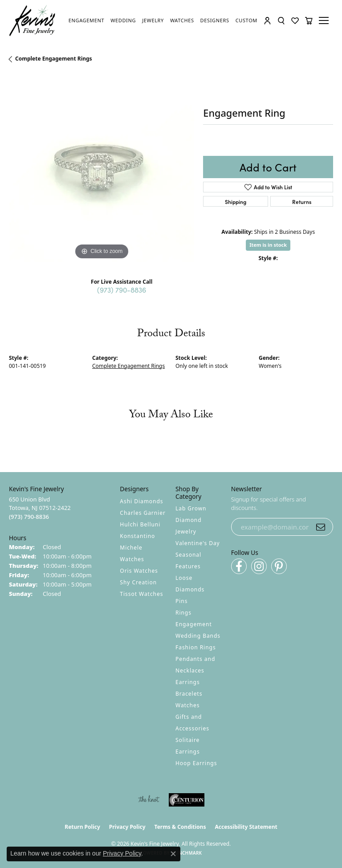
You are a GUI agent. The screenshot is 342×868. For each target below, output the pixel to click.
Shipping (236, 202)
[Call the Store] (29, 517)
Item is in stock (268, 245)
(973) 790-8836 (122, 289)
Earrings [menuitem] (188, 682)
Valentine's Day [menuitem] (198, 543)
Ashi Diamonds (141, 501)
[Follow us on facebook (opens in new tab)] (239, 566)
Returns (302, 202)
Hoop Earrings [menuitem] (196, 763)
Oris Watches (139, 571)
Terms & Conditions (180, 827)
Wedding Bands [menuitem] (198, 636)
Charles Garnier (142, 513)
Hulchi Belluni (140, 524)
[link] (86, 20)
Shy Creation (138, 582)
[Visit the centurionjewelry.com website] (187, 800)
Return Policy (82, 827)
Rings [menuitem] (183, 613)
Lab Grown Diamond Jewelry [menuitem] (191, 520)
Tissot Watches (141, 594)
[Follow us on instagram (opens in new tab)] (259, 566)
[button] (267, 21)
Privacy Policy (127, 827)
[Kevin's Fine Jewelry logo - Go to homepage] (33, 21)
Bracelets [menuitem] (189, 694)
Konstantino (137, 536)
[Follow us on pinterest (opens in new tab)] (279, 566)
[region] (102, 169)
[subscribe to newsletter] (321, 527)
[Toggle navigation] (325, 20)
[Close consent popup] (173, 854)
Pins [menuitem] (181, 601)
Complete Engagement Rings (54, 59)
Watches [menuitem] (187, 705)
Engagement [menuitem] (194, 624)
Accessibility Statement (246, 827)
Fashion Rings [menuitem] (196, 647)
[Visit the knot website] (149, 800)
